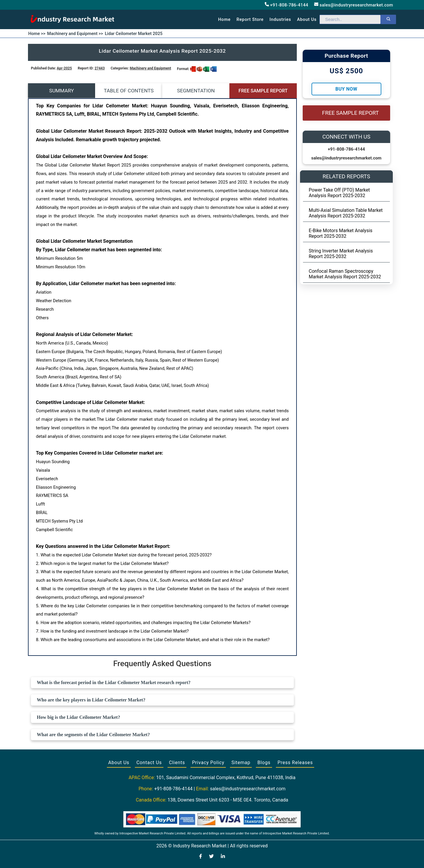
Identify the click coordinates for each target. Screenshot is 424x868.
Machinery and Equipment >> (75, 34)
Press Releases (295, 763)
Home (225, 19)
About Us (119, 763)
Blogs (264, 763)
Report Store (250, 19)
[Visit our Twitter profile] (211, 857)
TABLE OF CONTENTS (129, 91)
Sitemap (241, 763)
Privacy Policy (208, 763)
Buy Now (346, 89)
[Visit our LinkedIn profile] (223, 857)
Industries (280, 19)
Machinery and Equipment (150, 68)
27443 (100, 68)
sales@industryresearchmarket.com (354, 5)
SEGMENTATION (196, 91)
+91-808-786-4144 (286, 5)
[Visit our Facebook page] (201, 857)
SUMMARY (62, 91)
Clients (177, 763)
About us (307, 19)
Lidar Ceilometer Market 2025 (134, 34)
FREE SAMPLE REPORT (263, 91)
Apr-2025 (64, 68)
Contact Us (149, 763)
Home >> (37, 34)
